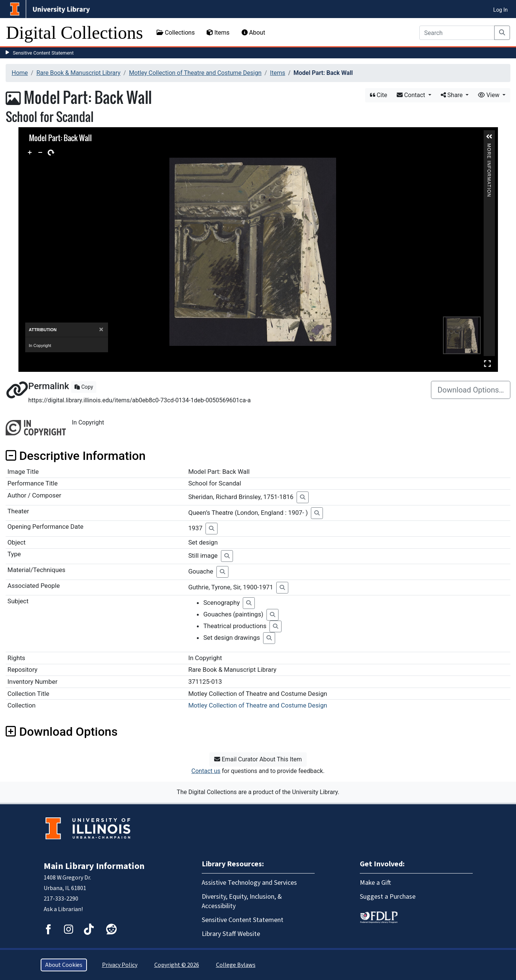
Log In (501, 10)
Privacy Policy (120, 965)
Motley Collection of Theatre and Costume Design (195, 73)
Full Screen (487, 363)
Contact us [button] (206, 771)
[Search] (457, 33)
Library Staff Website (231, 934)
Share (453, 95)
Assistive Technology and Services (249, 883)
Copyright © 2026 (177, 965)
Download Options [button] (62, 732)
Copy (84, 387)
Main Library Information (94, 866)
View (489, 95)
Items (218, 33)
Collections (176, 33)
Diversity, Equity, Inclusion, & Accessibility (242, 901)
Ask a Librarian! (63, 909)
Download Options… (471, 390)
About (253, 33)
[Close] (101, 329)
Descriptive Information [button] (76, 456)
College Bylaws (236, 965)
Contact (412, 95)
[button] (489, 137)
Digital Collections (75, 33)
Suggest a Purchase (388, 897)
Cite (379, 95)
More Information (489, 147)
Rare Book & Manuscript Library (78, 73)
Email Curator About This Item (258, 759)
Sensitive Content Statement (43, 53)
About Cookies (64, 965)
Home (20, 73)
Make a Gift (375, 883)
